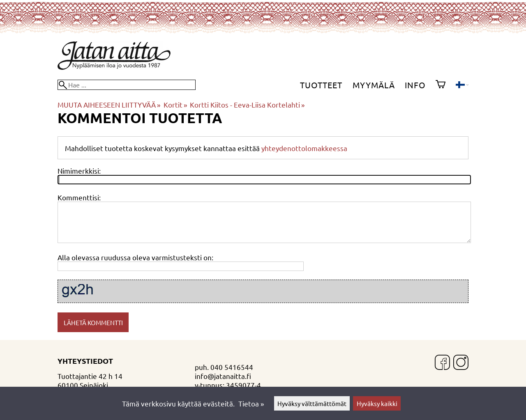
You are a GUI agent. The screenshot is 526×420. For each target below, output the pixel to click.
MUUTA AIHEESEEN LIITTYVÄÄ (109, 104)
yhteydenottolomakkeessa (304, 148)
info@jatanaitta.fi (223, 376)
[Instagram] (461, 363)
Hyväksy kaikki (377, 403)
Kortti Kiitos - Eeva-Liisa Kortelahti (247, 104)
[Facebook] (442, 363)
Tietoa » (251, 403)
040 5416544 (232, 367)
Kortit (175, 104)
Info (415, 85)
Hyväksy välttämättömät (312, 403)
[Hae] (127, 85)
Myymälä (374, 85)
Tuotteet (321, 85)
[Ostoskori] (441, 85)
